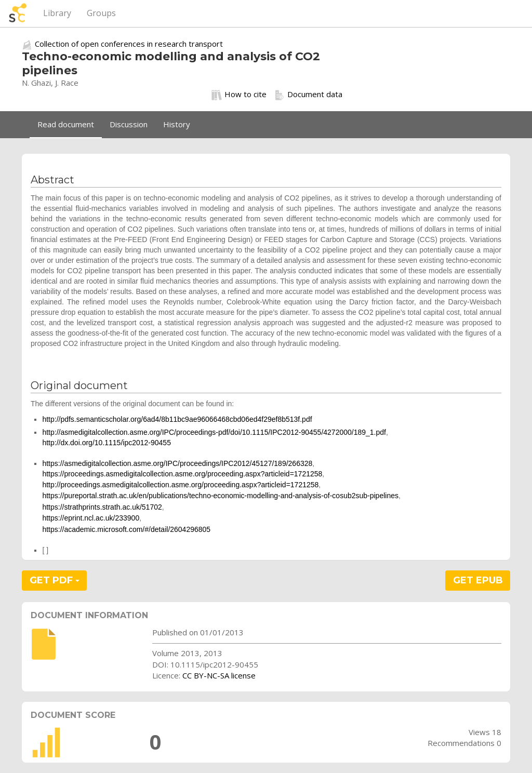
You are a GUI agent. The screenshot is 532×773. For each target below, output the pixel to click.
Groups (101, 13)
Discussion (129, 124)
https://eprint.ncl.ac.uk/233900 (91, 518)
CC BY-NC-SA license (219, 675)
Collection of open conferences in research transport (129, 44)
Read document (66, 124)
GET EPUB (478, 580)
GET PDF (55, 580)
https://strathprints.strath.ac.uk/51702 (102, 507)
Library (57, 13)
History (177, 124)
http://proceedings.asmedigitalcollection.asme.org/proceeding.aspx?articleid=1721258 (180, 485)
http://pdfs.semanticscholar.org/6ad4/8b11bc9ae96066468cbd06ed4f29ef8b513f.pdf (177, 419)
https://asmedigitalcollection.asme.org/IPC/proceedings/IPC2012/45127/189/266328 (177, 463)
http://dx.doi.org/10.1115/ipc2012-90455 (107, 443)
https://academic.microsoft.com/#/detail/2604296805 (126, 529)
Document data (308, 95)
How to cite (239, 95)
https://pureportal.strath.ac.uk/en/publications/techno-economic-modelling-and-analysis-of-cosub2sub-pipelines (220, 496)
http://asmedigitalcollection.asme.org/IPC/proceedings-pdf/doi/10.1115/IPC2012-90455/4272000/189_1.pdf (214, 432)
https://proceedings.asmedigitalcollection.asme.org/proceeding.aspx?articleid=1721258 (182, 474)
